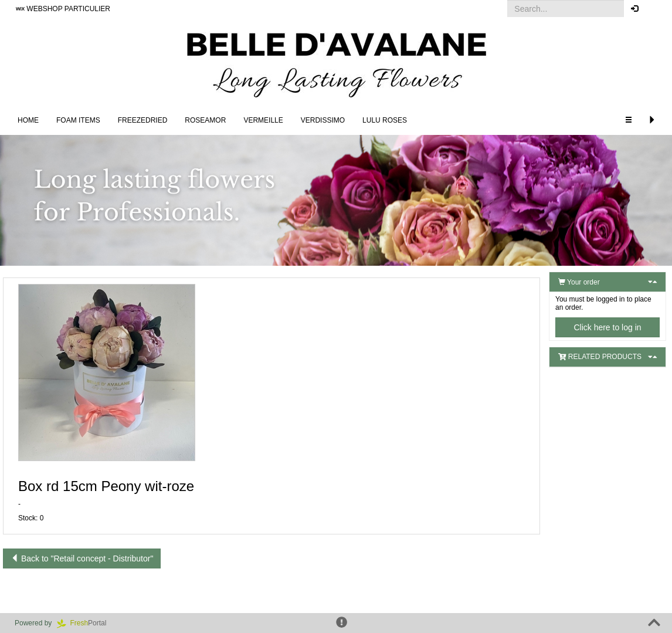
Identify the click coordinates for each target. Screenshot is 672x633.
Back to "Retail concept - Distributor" (82, 558)
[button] (654, 9)
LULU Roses (385, 120)
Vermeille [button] (263, 120)
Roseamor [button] (205, 120)
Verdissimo (323, 120)
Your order (579, 282)
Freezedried (143, 120)
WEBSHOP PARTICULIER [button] (63, 9)
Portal (86, 623)
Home (28, 120)
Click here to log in (607, 327)
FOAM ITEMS (78, 120)
